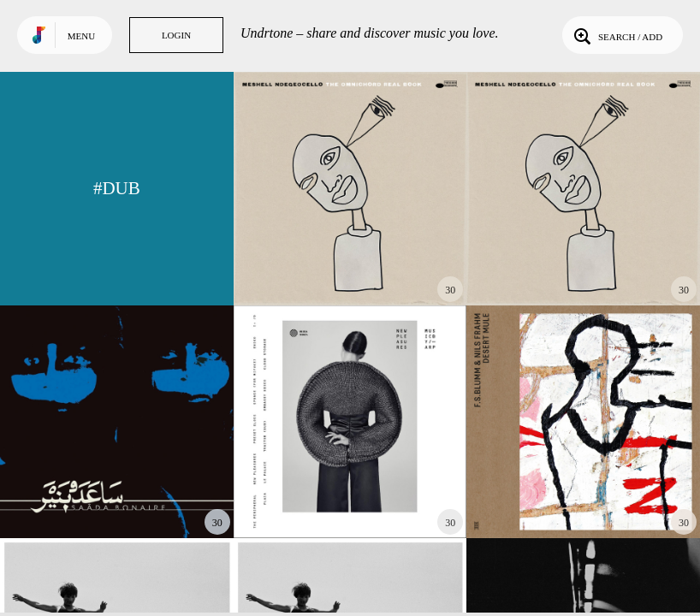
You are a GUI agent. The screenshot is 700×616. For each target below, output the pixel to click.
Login (176, 35)
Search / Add (617, 35)
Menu (81, 36)
